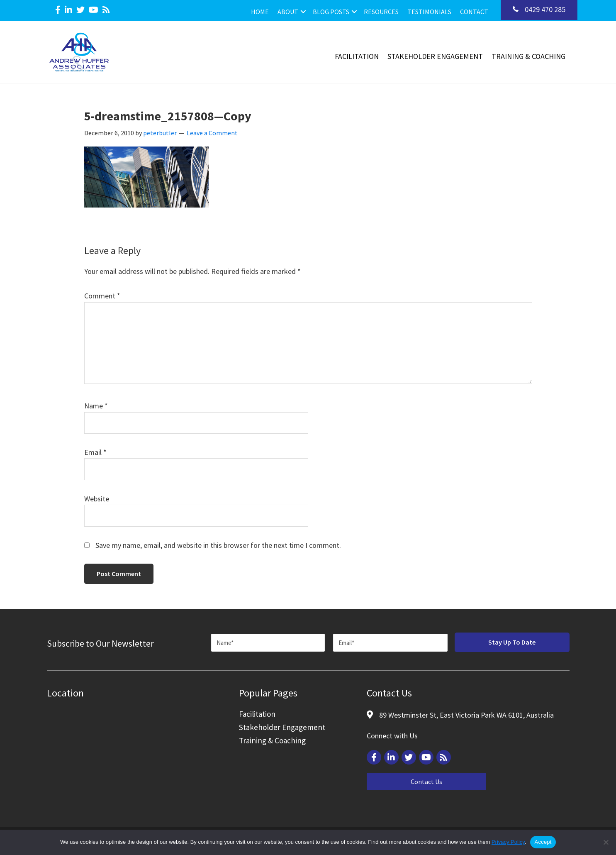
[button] (303, 12)
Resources (381, 12)
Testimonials (429, 12)
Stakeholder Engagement (435, 56)
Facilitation (357, 56)
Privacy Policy (508, 842)
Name (96, 406)
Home (260, 12)
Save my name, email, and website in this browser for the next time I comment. (218, 545)
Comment (102, 296)
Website (97, 499)
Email (95, 452)
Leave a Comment (212, 133)
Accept (543, 842)
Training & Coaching (528, 56)
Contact (474, 12)
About (288, 12)
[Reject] (606, 842)
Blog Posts (331, 12)
